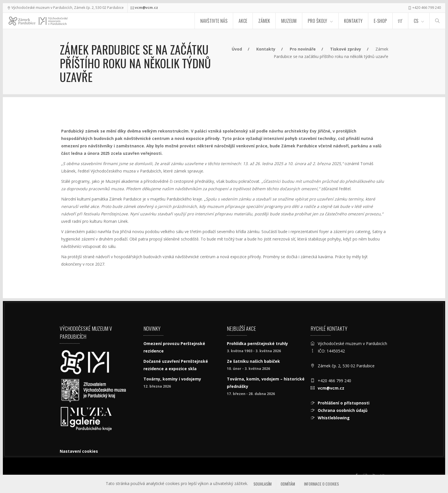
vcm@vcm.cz (146, 8)
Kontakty (353, 21)
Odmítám (288, 484)
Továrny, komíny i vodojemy (172, 379)
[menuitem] (400, 21)
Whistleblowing (334, 418)
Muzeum (289, 21)
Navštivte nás (214, 21)
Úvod (237, 49)
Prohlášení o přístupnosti (344, 403)
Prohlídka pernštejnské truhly (257, 343)
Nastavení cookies (79, 451)
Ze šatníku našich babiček (253, 361)
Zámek (264, 21)
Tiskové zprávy (346, 49)
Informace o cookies (321, 484)
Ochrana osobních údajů (343, 410)
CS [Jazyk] (416, 21)
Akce (243, 21)
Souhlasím (262, 484)
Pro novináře (303, 49)
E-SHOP (380, 21)
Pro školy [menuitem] (317, 21)
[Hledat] (437, 21)
